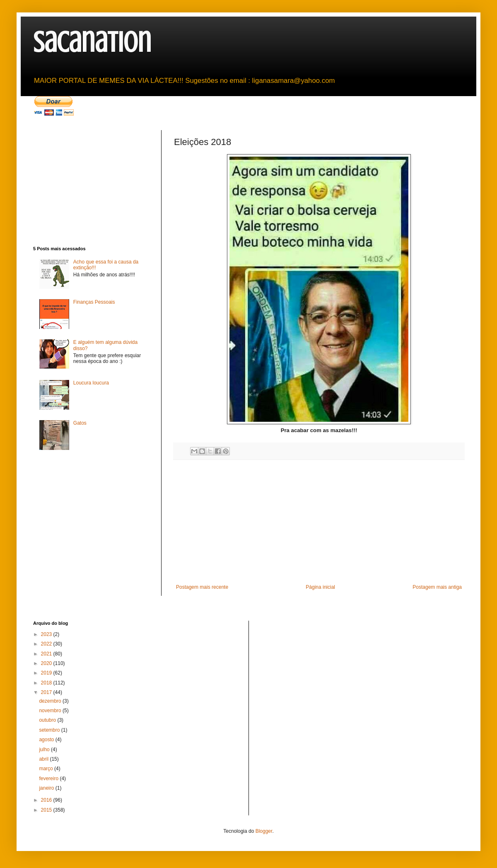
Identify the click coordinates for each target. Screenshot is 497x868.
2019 (47, 673)
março (47, 769)
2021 (47, 654)
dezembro (51, 701)
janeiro (47, 788)
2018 (47, 683)
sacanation (92, 42)
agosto (47, 740)
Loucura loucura (91, 383)
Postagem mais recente (202, 587)
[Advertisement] (319, 522)
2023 (47, 634)
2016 (47, 800)
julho (45, 750)
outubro (48, 720)
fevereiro (49, 779)
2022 (47, 644)
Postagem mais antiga (437, 587)
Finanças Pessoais (94, 302)
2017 (47, 692)
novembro (51, 711)
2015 (47, 810)
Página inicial (320, 587)
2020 (47, 663)
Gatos (80, 423)
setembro (50, 730)
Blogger (264, 831)
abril (44, 759)
